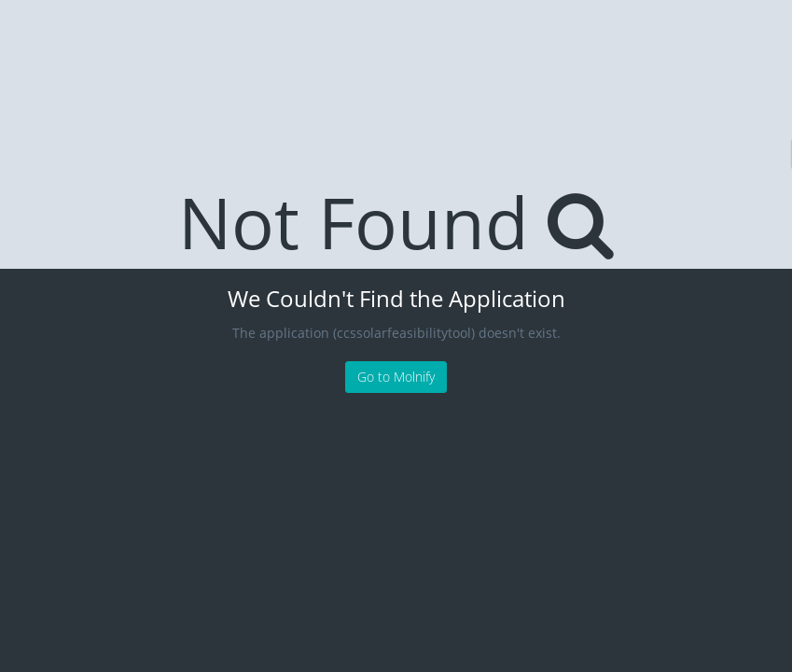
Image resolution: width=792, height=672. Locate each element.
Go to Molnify (396, 377)
